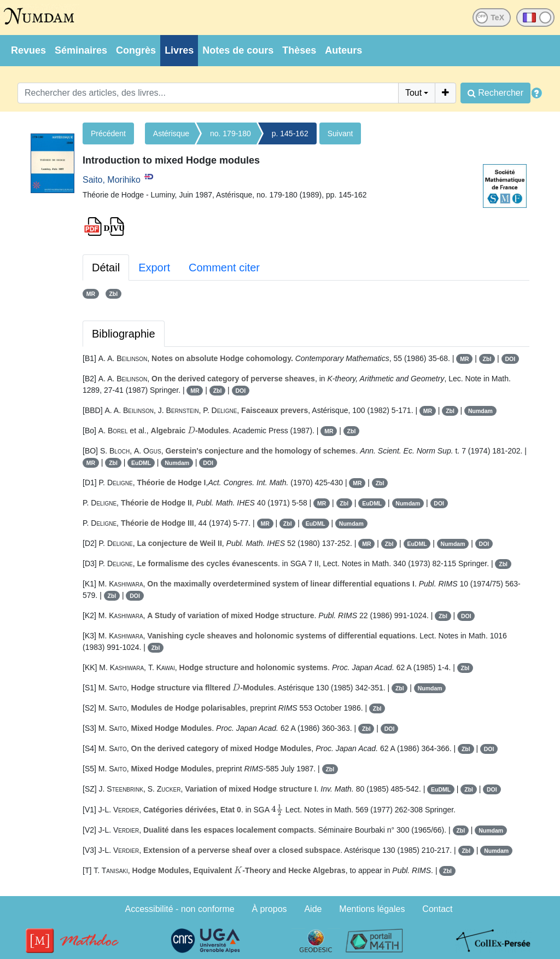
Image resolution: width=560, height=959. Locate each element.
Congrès (136, 50)
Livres (179, 50)
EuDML (141, 463)
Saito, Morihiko (112, 180)
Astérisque (171, 133)
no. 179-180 (231, 133)
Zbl (113, 294)
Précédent (108, 133)
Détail (106, 268)
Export (154, 268)
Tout (413, 93)
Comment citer (224, 268)
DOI (510, 359)
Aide (313, 909)
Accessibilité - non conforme (180, 909)
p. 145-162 (290, 133)
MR (91, 294)
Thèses (299, 50)
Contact (437, 909)
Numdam (480, 411)
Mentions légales (372, 909)
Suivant (340, 133)
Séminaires (81, 50)
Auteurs (343, 50)
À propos (270, 909)
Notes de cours (238, 50)
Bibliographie (124, 334)
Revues (28, 50)
